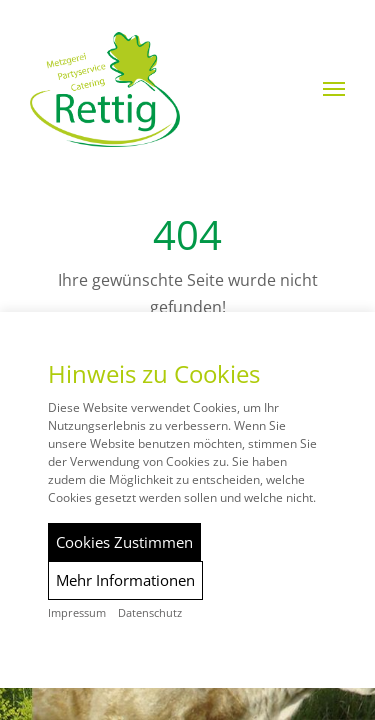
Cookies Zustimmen (124, 542)
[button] (334, 89)
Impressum (77, 613)
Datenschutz (150, 613)
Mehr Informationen (125, 580)
